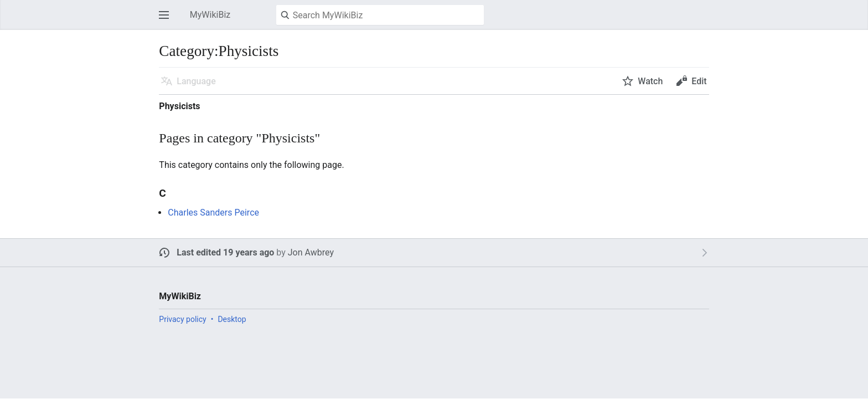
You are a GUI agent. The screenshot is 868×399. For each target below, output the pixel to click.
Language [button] (196, 81)
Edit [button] (699, 81)
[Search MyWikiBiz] (380, 15)
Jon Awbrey (311, 252)
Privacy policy (182, 319)
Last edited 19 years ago (225, 252)
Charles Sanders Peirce (213, 213)
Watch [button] (650, 81)
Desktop (232, 319)
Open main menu (167, 20)
